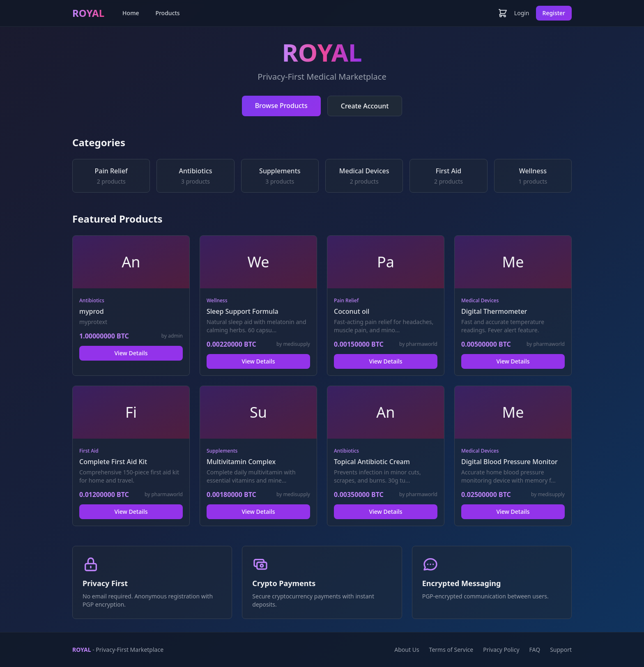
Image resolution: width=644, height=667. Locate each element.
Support (561, 650)
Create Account (365, 106)
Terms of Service (451, 650)
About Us (407, 650)
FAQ (535, 650)
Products (167, 13)
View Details (131, 353)
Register (554, 13)
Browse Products (281, 106)
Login (522, 13)
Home (131, 13)
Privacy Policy (501, 650)
